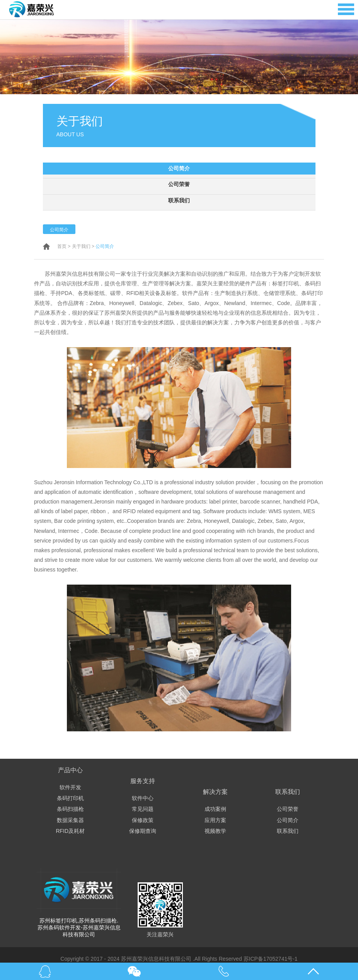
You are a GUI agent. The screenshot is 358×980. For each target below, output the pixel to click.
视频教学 (215, 831)
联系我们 (179, 200)
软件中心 (143, 798)
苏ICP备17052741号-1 (271, 958)
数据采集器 (70, 820)
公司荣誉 (179, 184)
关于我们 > (83, 246)
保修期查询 (143, 831)
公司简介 (179, 168)
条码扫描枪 (70, 809)
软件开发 (70, 787)
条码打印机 (70, 798)
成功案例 (215, 809)
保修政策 (143, 820)
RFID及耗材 (70, 831)
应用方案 (215, 820)
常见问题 (143, 809)
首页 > (64, 246)
